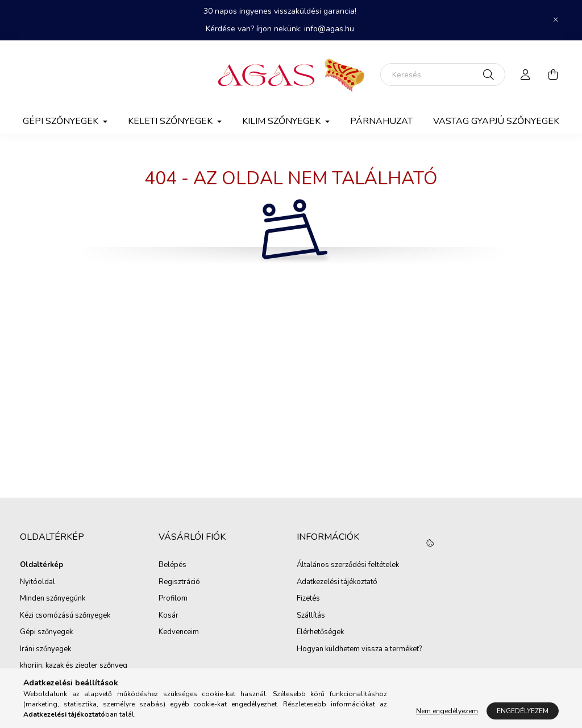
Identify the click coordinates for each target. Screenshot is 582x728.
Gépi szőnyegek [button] (62, 121)
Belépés (172, 565)
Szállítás (311, 616)
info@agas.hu (329, 29)
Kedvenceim (179, 632)
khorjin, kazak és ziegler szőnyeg (74, 666)
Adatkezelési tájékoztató (337, 582)
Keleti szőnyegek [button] (171, 121)
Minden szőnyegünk (53, 599)
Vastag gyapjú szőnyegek (496, 121)
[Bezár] (556, 20)
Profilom (173, 599)
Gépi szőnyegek (46, 632)
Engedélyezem (523, 711)
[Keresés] (443, 75)
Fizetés (308, 599)
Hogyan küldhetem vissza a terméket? (359, 650)
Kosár (169, 616)
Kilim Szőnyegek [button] (282, 121)
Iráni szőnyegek (45, 650)
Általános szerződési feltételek (348, 565)
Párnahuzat (381, 121)
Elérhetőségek (320, 632)
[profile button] (526, 75)
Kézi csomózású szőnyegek (65, 616)
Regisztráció (179, 582)
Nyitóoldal (38, 582)
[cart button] (553, 75)
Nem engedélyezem (447, 711)
